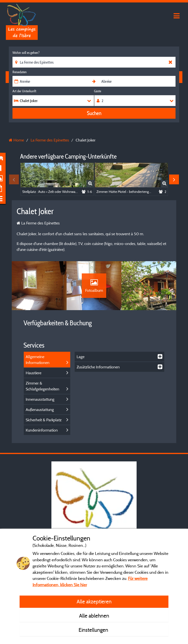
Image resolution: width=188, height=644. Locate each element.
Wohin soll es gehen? (26, 53)
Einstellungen (94, 630)
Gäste (98, 91)
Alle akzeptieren (94, 601)
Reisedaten (20, 72)
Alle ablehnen (94, 616)
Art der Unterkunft (24, 91)
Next (174, 179)
